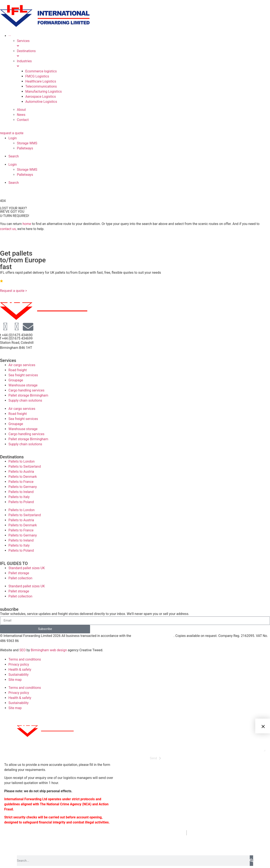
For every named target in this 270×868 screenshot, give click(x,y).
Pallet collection (20, 578)
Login (13, 138)
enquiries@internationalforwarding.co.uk (229, 833)
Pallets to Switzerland (25, 466)
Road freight (18, 370)
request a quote (12, 133)
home (27, 224)
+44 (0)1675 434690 (163, 833)
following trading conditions (153, 636)
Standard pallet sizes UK (27, 568)
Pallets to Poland (21, 502)
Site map (15, 680)
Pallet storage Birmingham (28, 395)
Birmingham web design (49, 650)
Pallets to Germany (23, 487)
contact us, (8, 229)
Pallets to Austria (21, 472)
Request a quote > (13, 291)
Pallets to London (22, 461)
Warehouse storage (23, 385)
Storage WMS (27, 143)
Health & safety (20, 670)
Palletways (25, 148)
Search (14, 156)
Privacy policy (19, 664)
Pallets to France (21, 482)
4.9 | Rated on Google (18, 281)
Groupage (16, 380)
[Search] (251, 861)
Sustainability (18, 675)
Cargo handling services (26, 390)
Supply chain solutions (25, 400)
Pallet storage (19, 573)
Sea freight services (23, 375)
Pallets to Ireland (21, 492)
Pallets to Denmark (23, 477)
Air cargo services (22, 365)
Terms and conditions (25, 659)
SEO (23, 650)
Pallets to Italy (19, 497)
